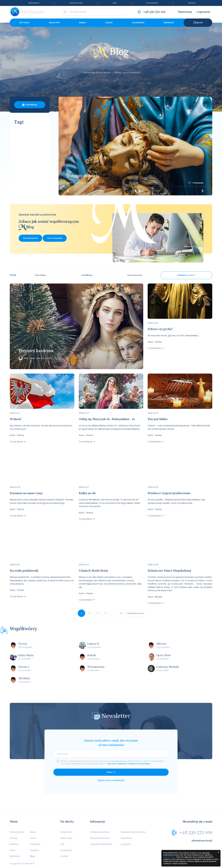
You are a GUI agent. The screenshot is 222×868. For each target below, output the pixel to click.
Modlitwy (54, 23)
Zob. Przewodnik (55, 238)
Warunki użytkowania (100, 838)
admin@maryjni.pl (202, 841)
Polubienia (198, 183)
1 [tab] (132, 191)
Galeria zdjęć (76, 3)
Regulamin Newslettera (101, 844)
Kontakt (192, 3)
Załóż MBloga (31, 105)
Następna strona (135, 613)
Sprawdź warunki (30, 238)
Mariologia (15, 856)
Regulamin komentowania (133, 832)
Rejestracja (185, 12)
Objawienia (138, 23)
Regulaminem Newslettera (139, 764)
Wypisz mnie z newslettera (111, 780)
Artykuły (25, 23)
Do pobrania (152, 3)
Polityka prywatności (100, 832)
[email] (111, 754)
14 (121, 613)
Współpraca (126, 838)
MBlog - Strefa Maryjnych (127, 73)
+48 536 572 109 (196, 832)
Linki (114, 3)
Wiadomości (34, 3)
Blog (198, 23)
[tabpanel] (135, 146)
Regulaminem (169, 857)
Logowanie (203, 12)
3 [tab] (139, 191)
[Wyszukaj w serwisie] (95, 12)
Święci (83, 23)
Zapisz (110, 772)
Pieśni (13, 850)
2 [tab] (135, 191)
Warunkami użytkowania (117, 764)
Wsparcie (169, 23)
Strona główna (17, 832)
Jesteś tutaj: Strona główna (97, 73)
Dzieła (109, 23)
